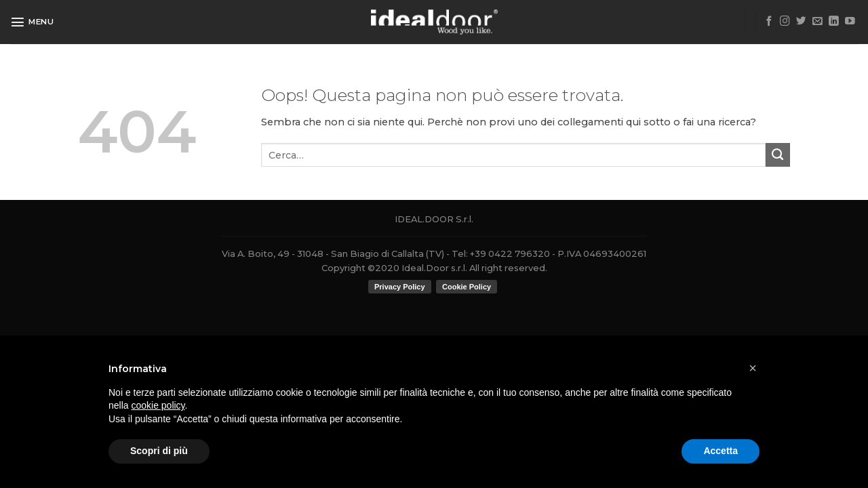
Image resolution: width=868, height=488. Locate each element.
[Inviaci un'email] (817, 22)
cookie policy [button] (158, 405)
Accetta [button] (721, 451)
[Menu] (32, 22)
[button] (753, 368)
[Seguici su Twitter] (801, 22)
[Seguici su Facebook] (769, 22)
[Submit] (778, 155)
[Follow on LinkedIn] (834, 22)
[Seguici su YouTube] (850, 22)
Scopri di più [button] (159, 451)
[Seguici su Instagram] (785, 22)
